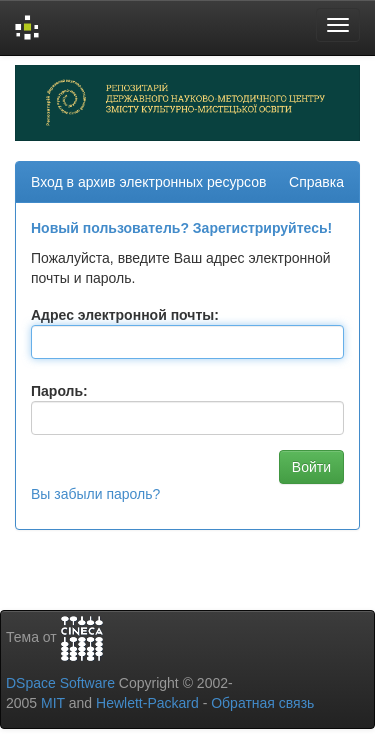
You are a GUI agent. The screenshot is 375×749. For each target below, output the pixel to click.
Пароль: (59, 391)
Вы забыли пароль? (95, 494)
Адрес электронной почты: (125, 315)
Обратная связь (262, 703)
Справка (316, 182)
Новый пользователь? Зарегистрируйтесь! (181, 228)
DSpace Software (60, 683)
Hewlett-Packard (147, 703)
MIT (53, 703)
